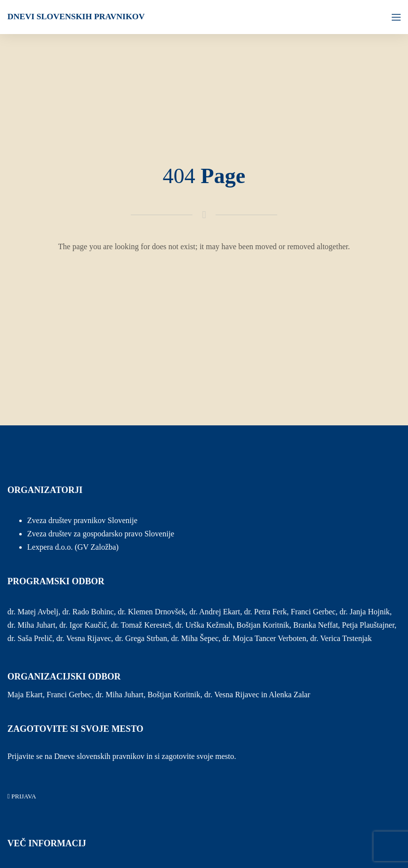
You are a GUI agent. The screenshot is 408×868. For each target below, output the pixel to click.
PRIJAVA (22, 796)
